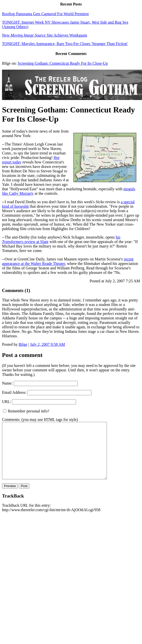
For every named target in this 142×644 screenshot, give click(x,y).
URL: (6, 402)
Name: (7, 383)
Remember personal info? (26, 411)
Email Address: (14, 392)
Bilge (23, 344)
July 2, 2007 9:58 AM (48, 344)
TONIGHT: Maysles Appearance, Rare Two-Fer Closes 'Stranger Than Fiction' (65, 44)
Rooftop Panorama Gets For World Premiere (45, 14)
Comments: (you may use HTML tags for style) (40, 420)
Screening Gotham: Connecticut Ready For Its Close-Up (63, 63)
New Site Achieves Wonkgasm (45, 35)
